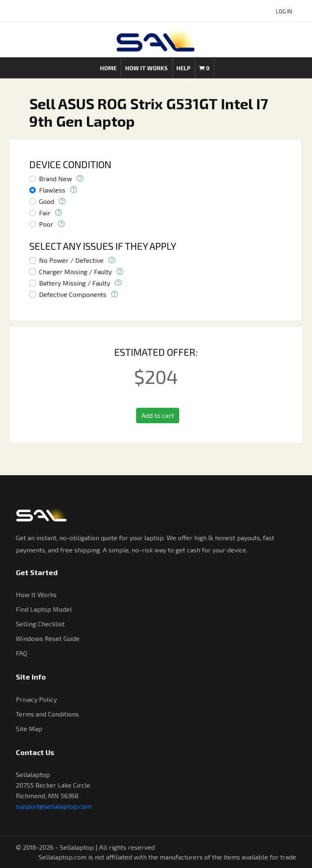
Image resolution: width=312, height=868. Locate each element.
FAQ (22, 653)
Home (108, 68)
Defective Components (73, 294)
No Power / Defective (71, 260)
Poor (46, 224)
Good (47, 201)
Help (183, 68)
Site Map (29, 728)
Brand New (55, 179)
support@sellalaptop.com (54, 806)
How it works (146, 68)
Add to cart (158, 415)
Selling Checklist (40, 624)
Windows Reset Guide (48, 638)
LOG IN (284, 11)
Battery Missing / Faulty (75, 283)
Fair (45, 213)
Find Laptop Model (44, 609)
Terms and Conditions (47, 714)
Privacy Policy (36, 699)
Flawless (52, 190)
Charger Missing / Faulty (75, 272)
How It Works (36, 594)
